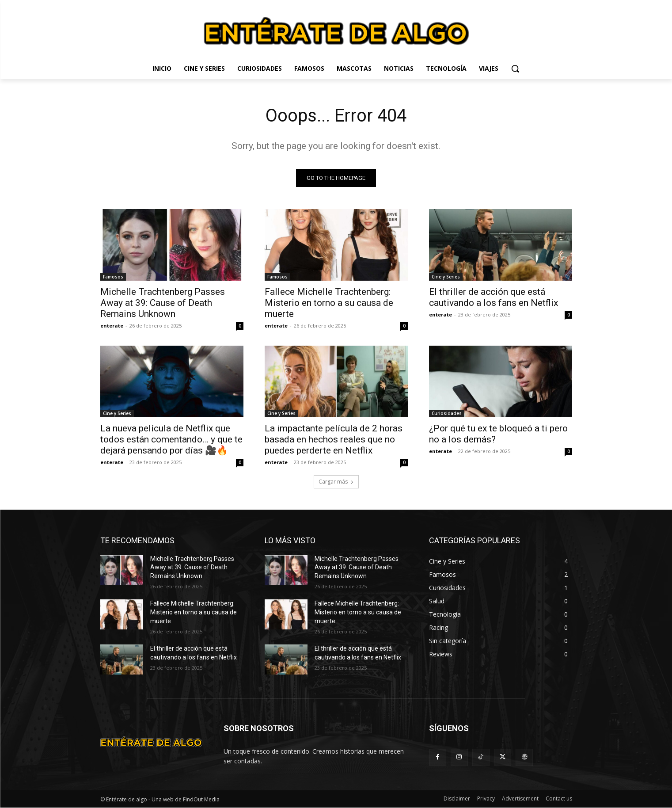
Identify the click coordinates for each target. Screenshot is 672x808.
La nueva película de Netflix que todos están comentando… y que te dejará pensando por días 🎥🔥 (171, 439)
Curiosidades (447, 413)
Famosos (113, 277)
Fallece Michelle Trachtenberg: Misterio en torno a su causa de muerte (329, 303)
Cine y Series (446, 277)
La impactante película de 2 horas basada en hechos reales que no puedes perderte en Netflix (334, 439)
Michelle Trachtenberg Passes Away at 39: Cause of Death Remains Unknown (163, 303)
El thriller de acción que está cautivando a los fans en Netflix (494, 297)
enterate (112, 326)
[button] (515, 69)
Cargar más (336, 482)
